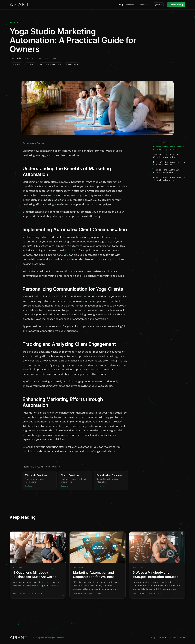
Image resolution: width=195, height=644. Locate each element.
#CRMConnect (72, 65)
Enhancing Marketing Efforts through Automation (169, 179)
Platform (130, 5)
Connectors (144, 5)
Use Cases (15, 22)
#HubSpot (31, 65)
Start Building (176, 5)
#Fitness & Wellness (51, 65)
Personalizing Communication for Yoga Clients (169, 163)
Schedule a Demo (33, 143)
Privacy (173, 638)
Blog (121, 5)
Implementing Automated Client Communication (166, 156)
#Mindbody (16, 65)
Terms (183, 638)
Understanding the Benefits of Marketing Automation (169, 148)
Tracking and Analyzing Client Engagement (166, 171)
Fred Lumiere (17, 58)
